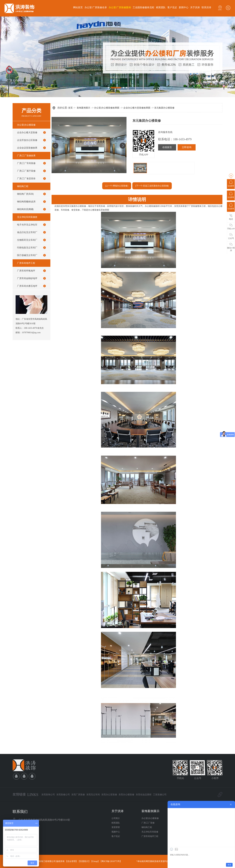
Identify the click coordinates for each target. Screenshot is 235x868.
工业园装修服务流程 (143, 7)
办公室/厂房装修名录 (96, 7)
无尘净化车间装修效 (27, 217)
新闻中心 (184, 7)
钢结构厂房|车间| (25, 194)
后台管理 (71, 861)
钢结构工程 (23, 186)
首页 (70, 108)
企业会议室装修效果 (27, 148)
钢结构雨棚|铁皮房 (26, 202)
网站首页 (78, 7)
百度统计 (84, 861)
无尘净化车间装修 (150, 832)
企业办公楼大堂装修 (27, 133)
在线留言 (167, 147)
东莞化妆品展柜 (144, 795)
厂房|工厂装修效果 (26, 156)
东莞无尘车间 (93, 795)
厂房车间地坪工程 (26, 263)
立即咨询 (187, 147)
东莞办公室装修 (109, 795)
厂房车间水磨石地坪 (27, 286)
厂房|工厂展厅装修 (26, 171)
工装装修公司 (160, 795)
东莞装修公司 (63, 795)
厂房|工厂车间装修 (26, 163)
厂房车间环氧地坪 (26, 271)
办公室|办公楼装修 (26, 125)
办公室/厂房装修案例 (120, 7)
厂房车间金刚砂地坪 (27, 278)
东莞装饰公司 (48, 795)
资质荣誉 (116, 827)
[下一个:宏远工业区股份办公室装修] (152, 186)
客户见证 (172, 7)
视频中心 (116, 832)
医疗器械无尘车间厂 (27, 255)
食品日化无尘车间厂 (27, 232)
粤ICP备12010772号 (111, 861)
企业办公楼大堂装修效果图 (137, 108)
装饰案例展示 (83, 108)
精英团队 (161, 7)
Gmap (95, 861)
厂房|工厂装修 (148, 823)
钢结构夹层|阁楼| (25, 209)
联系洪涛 (206, 7)
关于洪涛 (195, 7)
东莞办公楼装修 (126, 795)
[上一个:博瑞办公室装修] (117, 186)
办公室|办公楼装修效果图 (107, 108)
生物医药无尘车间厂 (27, 240)
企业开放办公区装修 (27, 140)
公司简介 (116, 818)
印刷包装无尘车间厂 (27, 248)
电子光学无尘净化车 (27, 225)
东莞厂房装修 (78, 795)
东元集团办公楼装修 (164, 108)
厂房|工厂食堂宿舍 (26, 179)
